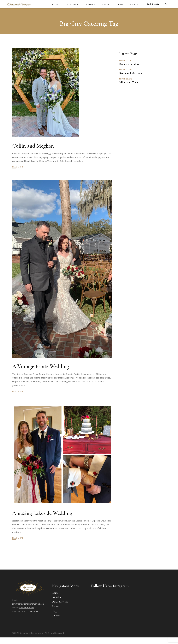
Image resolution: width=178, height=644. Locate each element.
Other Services (60, 602)
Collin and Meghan (33, 146)
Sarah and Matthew (131, 73)
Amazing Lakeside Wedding (42, 513)
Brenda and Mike (129, 64)
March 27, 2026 (126, 60)
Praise (55, 606)
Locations (57, 597)
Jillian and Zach (129, 82)
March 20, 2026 (126, 79)
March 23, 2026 (126, 70)
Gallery (56, 616)
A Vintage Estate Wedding (41, 366)
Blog (54, 611)
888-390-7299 (27, 608)
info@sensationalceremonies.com (28, 604)
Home (55, 593)
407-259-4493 (31, 611)
